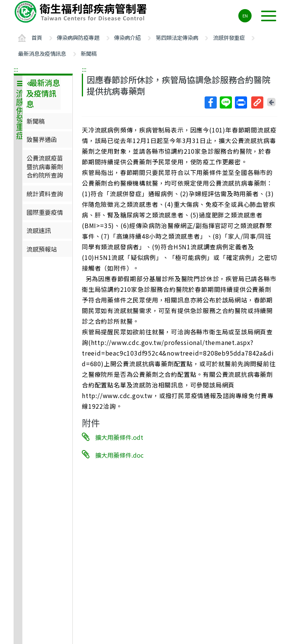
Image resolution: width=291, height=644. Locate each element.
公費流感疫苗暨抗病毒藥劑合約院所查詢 (45, 166)
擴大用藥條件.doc (119, 455)
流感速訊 (39, 230)
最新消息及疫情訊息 (42, 53)
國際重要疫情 (45, 212)
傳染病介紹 (127, 37)
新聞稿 (89, 53)
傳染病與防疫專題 (78, 37)
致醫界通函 (42, 139)
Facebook (210, 102)
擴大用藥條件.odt (119, 437)
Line (225, 102)
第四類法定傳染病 (177, 37)
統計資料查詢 (45, 194)
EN (245, 16)
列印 (241, 102)
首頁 (37, 37)
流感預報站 (42, 249)
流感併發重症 (229, 37)
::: (16, 69)
